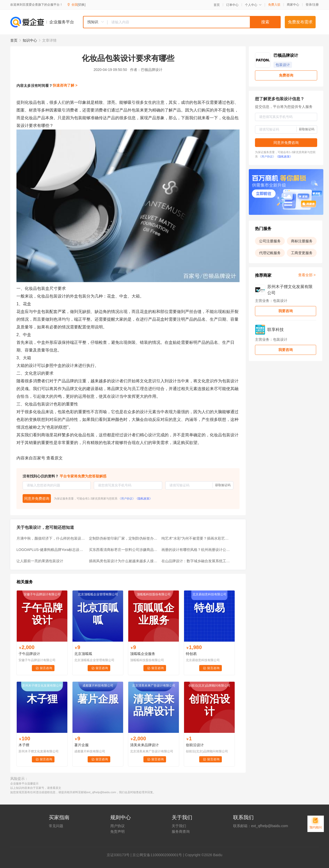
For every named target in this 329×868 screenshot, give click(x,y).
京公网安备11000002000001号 (157, 855)
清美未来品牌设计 (144, 745)
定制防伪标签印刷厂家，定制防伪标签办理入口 (124, 538)
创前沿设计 (195, 745)
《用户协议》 (127, 498)
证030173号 (120, 855)
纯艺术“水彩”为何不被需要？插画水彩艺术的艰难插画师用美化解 (196, 538)
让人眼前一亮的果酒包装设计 (40, 561)
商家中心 (293, 5)
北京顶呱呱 (83, 654)
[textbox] (194, 22)
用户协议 (117, 826)
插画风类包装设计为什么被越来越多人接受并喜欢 (124, 561)
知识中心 (30, 40)
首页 (217, 5)
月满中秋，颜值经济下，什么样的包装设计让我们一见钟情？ (51, 538)
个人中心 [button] (253, 5)
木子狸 (24, 745)
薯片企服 (81, 745)
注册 (316, 5)
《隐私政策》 (144, 498)
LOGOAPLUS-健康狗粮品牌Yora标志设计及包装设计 (51, 550)
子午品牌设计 (29, 654)
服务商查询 (181, 832)
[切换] (82, 5)
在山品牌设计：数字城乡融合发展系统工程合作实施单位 (196, 561)
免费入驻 (274, 5)
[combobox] (182, 22)
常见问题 (56, 826)
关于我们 (179, 826)
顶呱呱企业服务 (143, 654)
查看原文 (54, 458)
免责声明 (117, 832)
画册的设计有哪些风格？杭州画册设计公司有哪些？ (196, 550)
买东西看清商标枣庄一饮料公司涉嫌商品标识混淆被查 (124, 550)
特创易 (191, 654)
